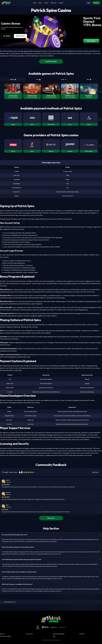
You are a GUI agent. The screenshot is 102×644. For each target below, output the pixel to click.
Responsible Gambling (59, 634)
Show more (51, 518)
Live (38, 79)
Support (61, 3)
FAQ (54, 636)
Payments (54, 3)
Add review (95, 472)
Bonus (40, 3)
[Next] (100, 92)
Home (35, 3)
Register (96, 3)
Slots (89, 79)
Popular (13, 79)
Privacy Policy (29, 634)
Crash (64, 79)
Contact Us (82, 634)
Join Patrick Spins (51, 61)
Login (89, 3)
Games (46, 3)
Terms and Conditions (6, 636)
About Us (2, 634)
